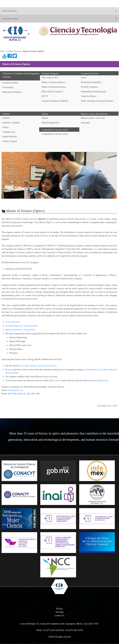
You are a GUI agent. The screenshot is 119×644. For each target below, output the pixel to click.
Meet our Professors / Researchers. (21, 330)
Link (55, 380)
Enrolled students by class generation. (22, 326)
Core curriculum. (13, 322)
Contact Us (60, 615)
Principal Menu (59, 11)
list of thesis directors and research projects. (38, 366)
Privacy (60, 609)
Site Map (60, 612)
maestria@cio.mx (101, 380)
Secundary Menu (59, 19)
